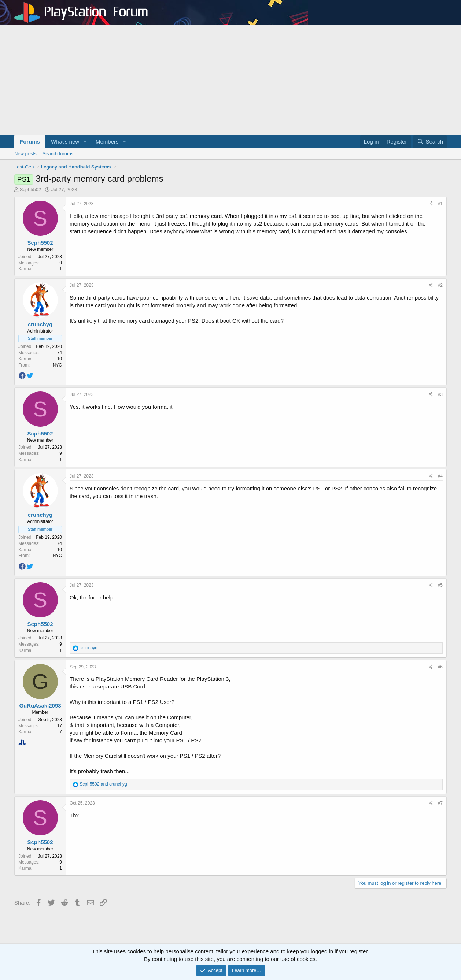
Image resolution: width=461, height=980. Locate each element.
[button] (85, 142)
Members (107, 142)
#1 (440, 204)
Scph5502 (31, 190)
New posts (25, 154)
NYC (57, 365)
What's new (65, 142)
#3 (440, 394)
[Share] (431, 204)
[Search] (430, 142)
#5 (440, 585)
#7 (440, 803)
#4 (440, 476)
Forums (30, 142)
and (103, 784)
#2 (440, 285)
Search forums (58, 154)
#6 (440, 667)
